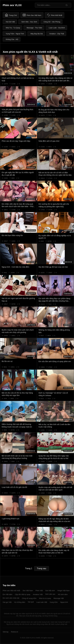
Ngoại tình (64, 602)
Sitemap (6, 632)
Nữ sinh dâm (63, 594)
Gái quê (31, 602)
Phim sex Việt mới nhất (11, 591)
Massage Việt (59, 598)
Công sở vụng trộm (29, 598)
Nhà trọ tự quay (45, 598)
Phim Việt (39, 591)
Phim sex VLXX (12, 5)
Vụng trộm (54, 602)
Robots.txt (14, 632)
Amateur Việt (38, 594)
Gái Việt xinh (50, 591)
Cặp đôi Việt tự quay (23, 594)
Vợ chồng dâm (20, 602)
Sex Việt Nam (28, 591)
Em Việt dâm (8, 594)
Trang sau (42, 568)
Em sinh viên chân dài (11, 598)
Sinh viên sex (50, 594)
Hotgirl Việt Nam (63, 591)
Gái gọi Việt (7, 602)
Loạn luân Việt (42, 602)
